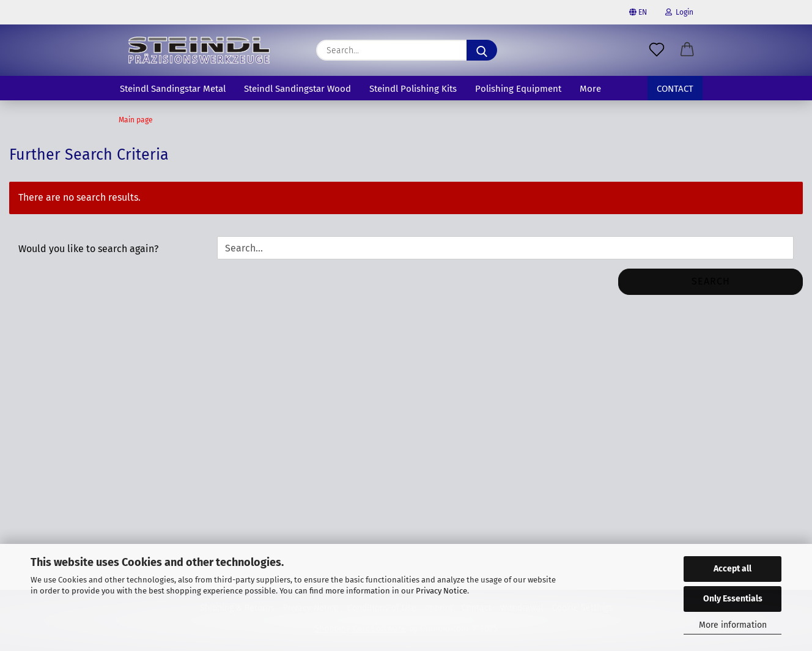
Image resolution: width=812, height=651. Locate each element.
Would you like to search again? (88, 249)
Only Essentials (733, 599)
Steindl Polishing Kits (413, 89)
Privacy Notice (441, 591)
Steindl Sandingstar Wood (297, 89)
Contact (675, 89)
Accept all (733, 569)
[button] (687, 50)
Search (711, 281)
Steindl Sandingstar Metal (173, 89)
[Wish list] (657, 50)
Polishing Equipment (518, 89)
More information (733, 625)
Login (679, 12)
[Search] (482, 50)
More (590, 89)
